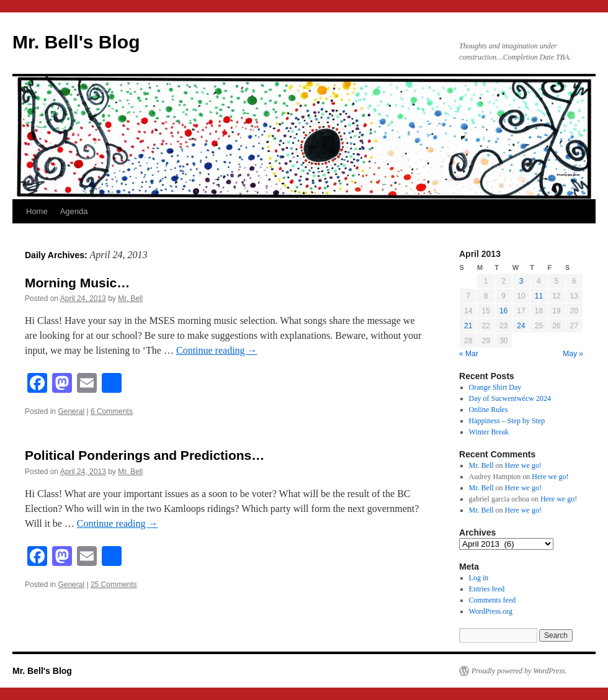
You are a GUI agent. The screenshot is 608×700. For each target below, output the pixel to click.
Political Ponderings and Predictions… (145, 455)
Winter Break (489, 432)
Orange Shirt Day (495, 387)
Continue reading (217, 350)
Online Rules (489, 410)
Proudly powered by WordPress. (519, 671)
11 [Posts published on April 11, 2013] (539, 296)
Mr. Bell (130, 298)
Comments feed (493, 600)
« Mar (469, 354)
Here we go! (523, 465)
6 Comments (112, 411)
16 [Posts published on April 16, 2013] (503, 311)
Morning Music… (77, 283)
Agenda (74, 211)
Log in (479, 578)
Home (37, 211)
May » (573, 354)
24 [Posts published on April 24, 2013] (521, 326)
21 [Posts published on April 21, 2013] (468, 326)
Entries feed (487, 589)
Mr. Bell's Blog (76, 42)
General (71, 411)
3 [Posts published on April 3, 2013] (521, 281)
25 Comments (114, 585)
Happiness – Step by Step (507, 421)
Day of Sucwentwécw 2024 (510, 398)
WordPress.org (491, 611)
